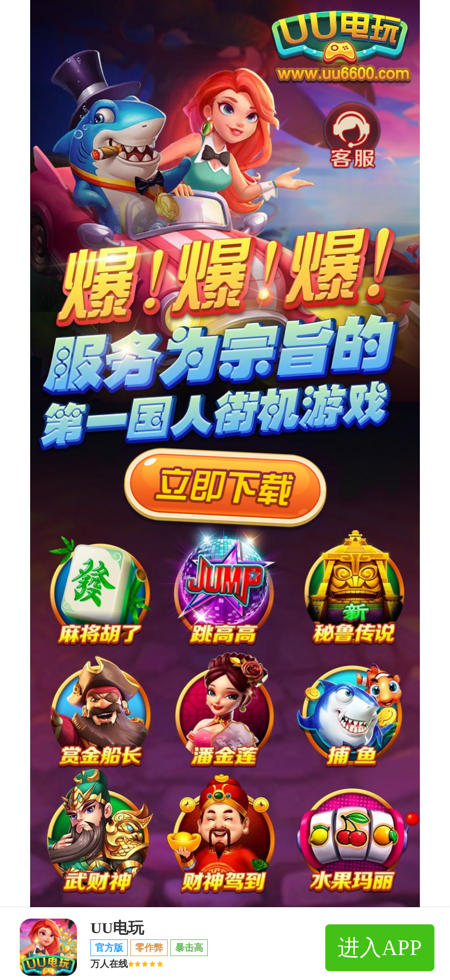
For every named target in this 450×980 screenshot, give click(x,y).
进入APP (380, 948)
